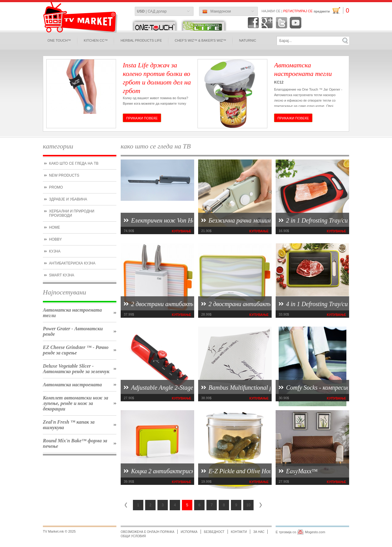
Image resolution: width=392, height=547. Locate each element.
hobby (55, 239)
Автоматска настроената (72, 385)
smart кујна (62, 275)
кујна (55, 251)
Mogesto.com (315, 532)
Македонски (217, 12)
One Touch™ (59, 40)
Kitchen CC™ (96, 40)
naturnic (248, 40)
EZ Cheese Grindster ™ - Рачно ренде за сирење (76, 350)
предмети (331, 11)
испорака (189, 532)
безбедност (214, 532)
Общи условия (133, 536)
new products (64, 175)
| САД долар (152, 11)
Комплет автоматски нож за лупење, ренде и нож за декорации (75, 403)
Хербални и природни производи (72, 213)
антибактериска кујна (72, 263)
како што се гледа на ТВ (74, 163)
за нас (259, 532)
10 (248, 505)
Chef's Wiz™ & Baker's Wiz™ (201, 40)
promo (56, 187)
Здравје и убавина (68, 199)
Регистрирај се (298, 11)
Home (55, 227)
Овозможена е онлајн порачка (147, 532)
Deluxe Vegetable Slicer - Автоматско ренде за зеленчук (76, 369)
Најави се (271, 11)
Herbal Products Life (141, 40)
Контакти (239, 532)
